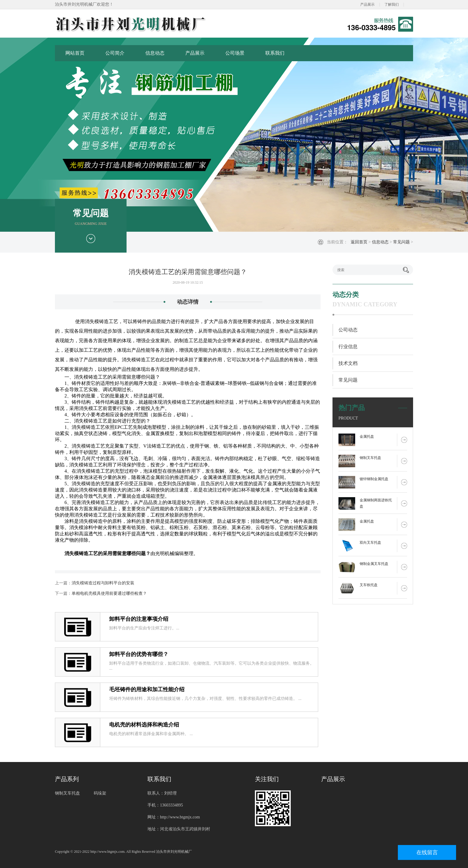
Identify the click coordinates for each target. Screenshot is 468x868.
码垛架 (100, 793)
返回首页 (359, 242)
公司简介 (115, 53)
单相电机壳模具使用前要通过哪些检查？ (109, 593)
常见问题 (401, 242)
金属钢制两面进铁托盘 (376, 503)
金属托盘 (367, 437)
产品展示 (367, 4)
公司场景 (235, 53)
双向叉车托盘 (370, 543)
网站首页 (75, 53)
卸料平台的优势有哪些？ (139, 654)
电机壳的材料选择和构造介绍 (144, 725)
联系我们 (275, 53)
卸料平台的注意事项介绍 (139, 619)
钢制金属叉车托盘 (374, 564)
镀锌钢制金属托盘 (374, 479)
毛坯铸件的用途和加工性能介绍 (147, 689)
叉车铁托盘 (369, 585)
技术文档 (348, 363)
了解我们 (392, 4)
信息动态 (155, 53)
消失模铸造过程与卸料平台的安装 (103, 583)
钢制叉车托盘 (370, 458)
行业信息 (348, 347)
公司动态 (348, 330)
